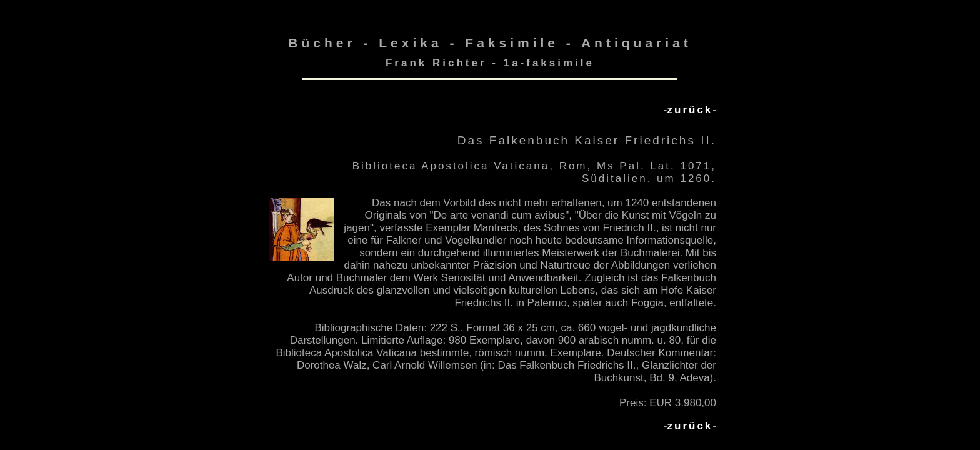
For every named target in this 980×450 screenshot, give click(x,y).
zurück (690, 110)
